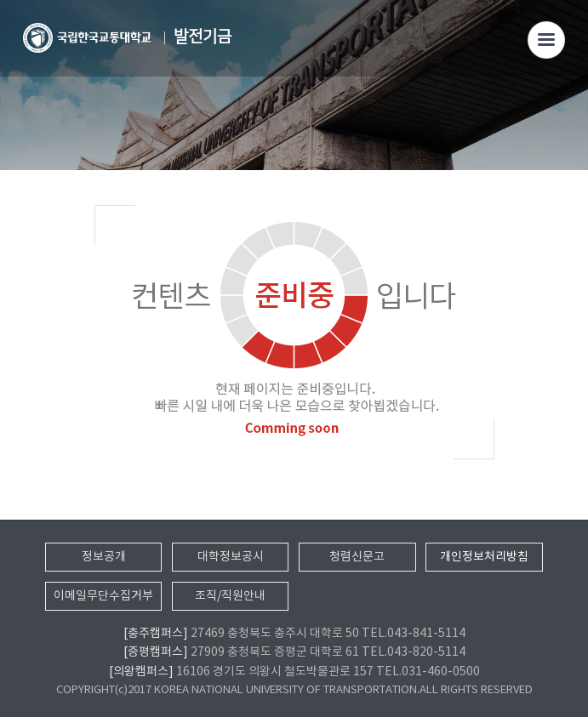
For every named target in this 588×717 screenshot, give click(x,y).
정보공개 (104, 557)
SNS (562, 108)
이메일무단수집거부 (103, 596)
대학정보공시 (231, 557)
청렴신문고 (357, 557)
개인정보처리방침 (484, 557)
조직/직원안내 (230, 596)
